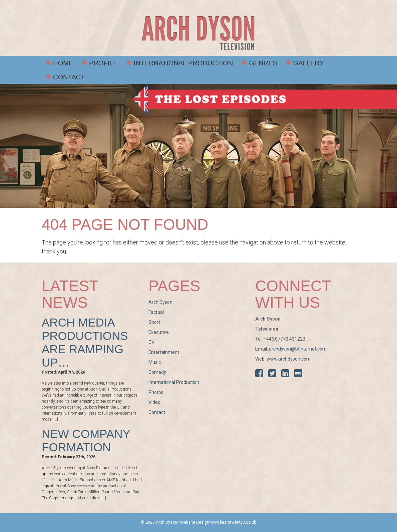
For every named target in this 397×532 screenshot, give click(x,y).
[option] (198, 146)
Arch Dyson (160, 302)
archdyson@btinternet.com (298, 349)
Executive (159, 332)
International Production (183, 63)
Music (155, 362)
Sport (154, 322)
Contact (69, 77)
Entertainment (164, 352)
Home (63, 63)
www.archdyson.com (289, 359)
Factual (156, 312)
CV (151, 342)
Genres (263, 63)
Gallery (309, 63)
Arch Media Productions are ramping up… (85, 342)
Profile (103, 63)
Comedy (157, 372)
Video (154, 402)
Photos (156, 392)
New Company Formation (86, 440)
